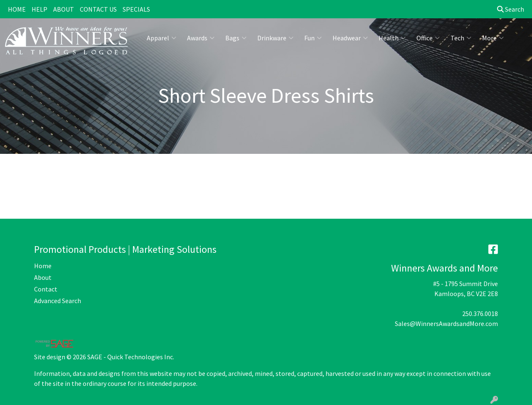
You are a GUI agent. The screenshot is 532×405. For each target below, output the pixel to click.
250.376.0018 (480, 314)
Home (43, 266)
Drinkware (275, 38)
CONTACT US (98, 9)
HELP (39, 9)
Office (428, 38)
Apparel (161, 38)
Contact (46, 289)
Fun (313, 38)
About (43, 277)
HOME (17, 9)
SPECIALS (136, 9)
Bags (236, 38)
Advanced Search (58, 301)
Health (392, 38)
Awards (201, 38)
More (493, 38)
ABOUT (64, 9)
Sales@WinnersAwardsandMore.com (446, 324)
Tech (461, 38)
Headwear (350, 38)
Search (511, 9)
